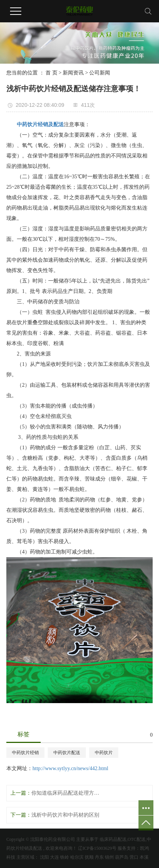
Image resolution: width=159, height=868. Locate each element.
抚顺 (89, 857)
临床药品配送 (113, 839)
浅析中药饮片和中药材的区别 (65, 815)
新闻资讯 (73, 73)
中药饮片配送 (67, 753)
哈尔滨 (77, 857)
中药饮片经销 (25, 753)
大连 (54, 857)
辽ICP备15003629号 (97, 848)
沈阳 (44, 857)
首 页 (52, 73)
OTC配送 (137, 839)
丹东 (99, 857)
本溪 (144, 857)
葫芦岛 (122, 857)
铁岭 (65, 857)
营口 (134, 857)
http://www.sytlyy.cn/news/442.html (70, 768)
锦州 (109, 857)
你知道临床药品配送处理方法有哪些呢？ (66, 793)
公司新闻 (100, 73)
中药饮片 (104, 753)
